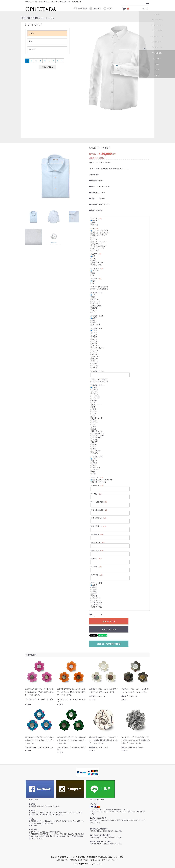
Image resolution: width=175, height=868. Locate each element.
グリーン (94, 354)
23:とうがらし (96, 438)
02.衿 (92, 228)
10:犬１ (94, 409)
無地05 (94, 596)
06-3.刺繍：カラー (97, 328)
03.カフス (94, 254)
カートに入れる (109, 621)
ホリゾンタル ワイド (99, 242)
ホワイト (95, 359)
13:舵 (93, 416)
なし (93, 275)
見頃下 (94, 465)
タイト (31, 33)
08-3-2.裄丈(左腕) (97, 510)
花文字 (94, 322)
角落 (93, 260)
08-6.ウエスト (95, 542)
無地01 (94, 587)
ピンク (94, 333)
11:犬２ (94, 411)
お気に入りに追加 (109, 629)
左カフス (95, 299)
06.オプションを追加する (99, 287)
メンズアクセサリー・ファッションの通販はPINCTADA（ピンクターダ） (88, 857)
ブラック (95, 361)
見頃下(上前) (96, 306)
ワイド (94, 237)
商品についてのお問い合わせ (109, 644)
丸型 (93, 273)
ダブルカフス (96, 265)
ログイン (108, 8)
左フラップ (95, 303)
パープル (94, 367)
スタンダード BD (97, 248)
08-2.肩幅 (94, 494)
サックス (95, 350)
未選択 (94, 295)
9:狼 (93, 407)
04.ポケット (95, 268)
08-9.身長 (94, 567)
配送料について (62, 860)
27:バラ (94, 446)
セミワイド (95, 239)
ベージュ (94, 339)
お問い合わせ (95, 860)
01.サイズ (94, 218)
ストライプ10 (96, 607)
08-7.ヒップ (95, 550)
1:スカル (94, 389)
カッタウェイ (96, 244)
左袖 (93, 297)
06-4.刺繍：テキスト (98, 371)
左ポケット (95, 301)
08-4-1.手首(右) (96, 518)
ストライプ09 (96, 605)
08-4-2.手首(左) (96, 526)
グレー (94, 343)
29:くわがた (96, 451)
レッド (94, 335)
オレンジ (95, 365)
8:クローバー (96, 405)
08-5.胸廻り (95, 534)
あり (93, 281)
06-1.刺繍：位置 (96, 292)
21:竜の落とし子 (97, 433)
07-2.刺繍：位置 (96, 456)
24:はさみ (95, 440)
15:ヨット (95, 420)
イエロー (95, 337)
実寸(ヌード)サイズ (98, 482)
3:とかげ (94, 394)
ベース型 (94, 271)
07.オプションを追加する (99, 379)
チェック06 (95, 598)
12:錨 (93, 413)
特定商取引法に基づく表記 (79, 860)
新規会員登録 (80, 8)
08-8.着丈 (94, 558)
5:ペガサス (95, 398)
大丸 (93, 258)
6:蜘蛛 (94, 400)
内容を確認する (47, 67)
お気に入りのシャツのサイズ (102, 480)
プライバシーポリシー (110, 860)
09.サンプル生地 (96, 583)
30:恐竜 (94, 453)
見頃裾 (94, 308)
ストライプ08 (96, 602)
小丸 (93, 256)
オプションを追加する (99, 289)
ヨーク (94, 310)
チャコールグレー (98, 348)
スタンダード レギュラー (100, 231)
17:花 (93, 424)
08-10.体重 (94, 575)
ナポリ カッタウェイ (99, 246)
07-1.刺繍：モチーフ (98, 385)
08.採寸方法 (95, 478)
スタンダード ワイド (99, 235)
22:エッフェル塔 (97, 435)
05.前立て (94, 279)
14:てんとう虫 (96, 418)
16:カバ (94, 422)
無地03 (94, 591)
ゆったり (32, 49)
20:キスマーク (96, 431)
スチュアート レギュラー (100, 233)
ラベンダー (95, 357)
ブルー (94, 352)
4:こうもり (95, 396)
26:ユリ (94, 444)
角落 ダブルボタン (98, 263)
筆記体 (94, 320)
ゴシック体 (95, 325)
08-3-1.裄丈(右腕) (97, 502)
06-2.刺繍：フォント (98, 316)
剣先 (93, 312)
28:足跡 (94, 448)
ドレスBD (95, 250)
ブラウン (95, 341)
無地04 (94, 594)
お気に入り (95, 8)
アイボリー (95, 363)
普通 (31, 41)
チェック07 (95, 600)
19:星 (93, 429)
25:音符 (94, 442)
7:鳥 (93, 402)
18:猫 (93, 427)
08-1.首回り (95, 486)
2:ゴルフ (94, 392)
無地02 (94, 589)
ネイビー (95, 346)
